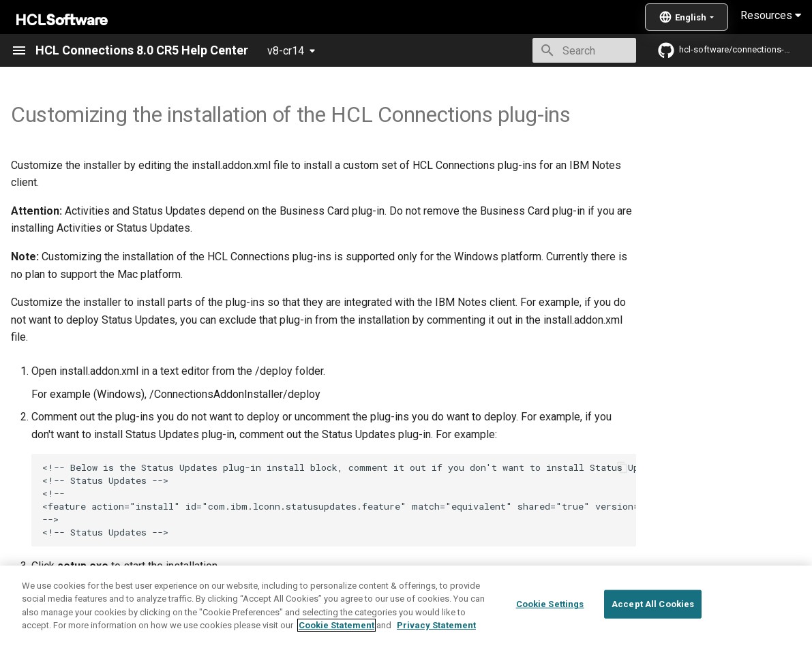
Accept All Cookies (653, 631)
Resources (771, 15)
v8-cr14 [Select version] (286, 51)
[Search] (556, 50)
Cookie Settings (550, 631)
